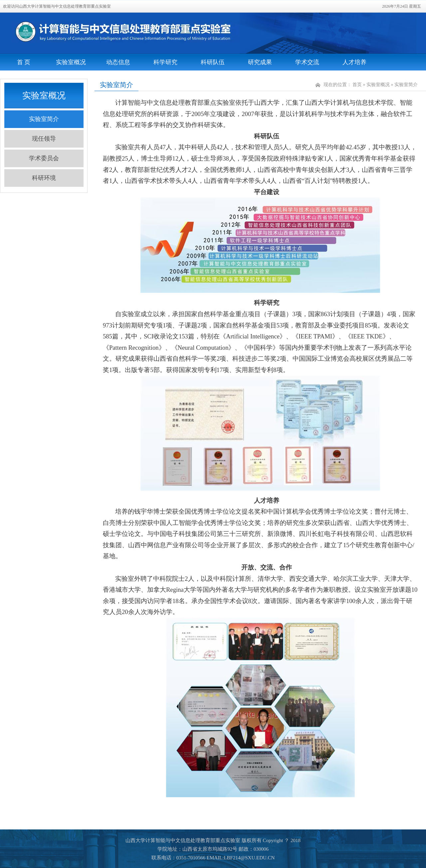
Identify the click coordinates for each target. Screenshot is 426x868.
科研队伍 (213, 62)
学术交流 (307, 62)
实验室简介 (44, 119)
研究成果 (260, 62)
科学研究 (165, 62)
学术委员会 (44, 158)
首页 (357, 85)
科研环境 (44, 178)
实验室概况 (71, 62)
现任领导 (44, 139)
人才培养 (354, 62)
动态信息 (118, 62)
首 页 (24, 62)
